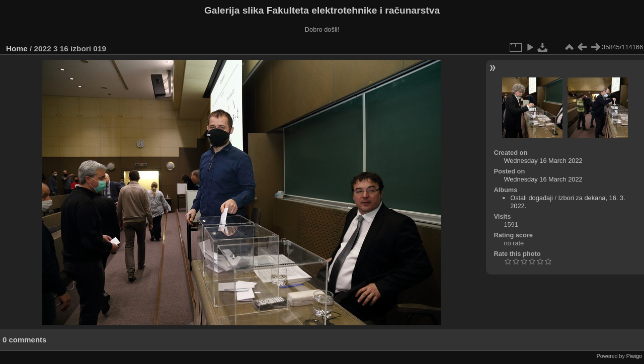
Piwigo (634, 356)
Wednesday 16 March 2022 (543, 161)
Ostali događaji (532, 198)
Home (17, 49)
